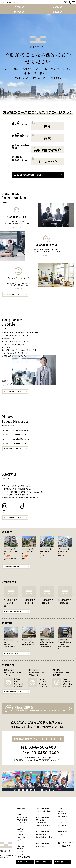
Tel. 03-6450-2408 (38, 747)
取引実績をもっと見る (12, 654)
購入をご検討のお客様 (42, 817)
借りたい (19, 12)
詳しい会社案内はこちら (12, 391)
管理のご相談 (60, 862)
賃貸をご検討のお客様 (42, 832)
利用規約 (60, 834)
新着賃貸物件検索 (41, 834)
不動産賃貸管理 (22, 820)
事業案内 (20, 815)
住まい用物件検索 (41, 823)
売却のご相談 (22, 862)
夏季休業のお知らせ (20, 444)
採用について (21, 846)
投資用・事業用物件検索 (43, 825)
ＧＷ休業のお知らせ (20, 435)
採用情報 (20, 851)
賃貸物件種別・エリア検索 (44, 837)
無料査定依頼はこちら (28, 175)
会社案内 (20, 829)
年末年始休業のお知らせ (21, 439)
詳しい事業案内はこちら (12, 294)
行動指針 (20, 832)
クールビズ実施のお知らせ (22, 430)
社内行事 (20, 854)
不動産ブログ (62, 814)
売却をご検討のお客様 (42, 808)
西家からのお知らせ (24, 808)
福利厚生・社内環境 (24, 857)
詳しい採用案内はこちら (12, 517)
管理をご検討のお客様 (42, 843)
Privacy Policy (62, 832)
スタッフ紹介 (21, 837)
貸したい (57, 12)
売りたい (19, 7)
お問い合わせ (62, 825)
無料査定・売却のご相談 (43, 811)
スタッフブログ (63, 823)
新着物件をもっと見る (12, 566)
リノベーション (22, 823)
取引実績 (60, 808)
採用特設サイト (22, 849)
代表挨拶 (20, 834)
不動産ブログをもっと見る (13, 612)
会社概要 (20, 840)
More (16, 228)
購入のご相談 (41, 862)
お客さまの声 (62, 811)
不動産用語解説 (63, 816)
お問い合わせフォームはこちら (35, 739)
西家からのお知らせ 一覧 (13, 449)
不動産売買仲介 (22, 817)
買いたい (57, 7)
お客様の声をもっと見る (12, 691)
